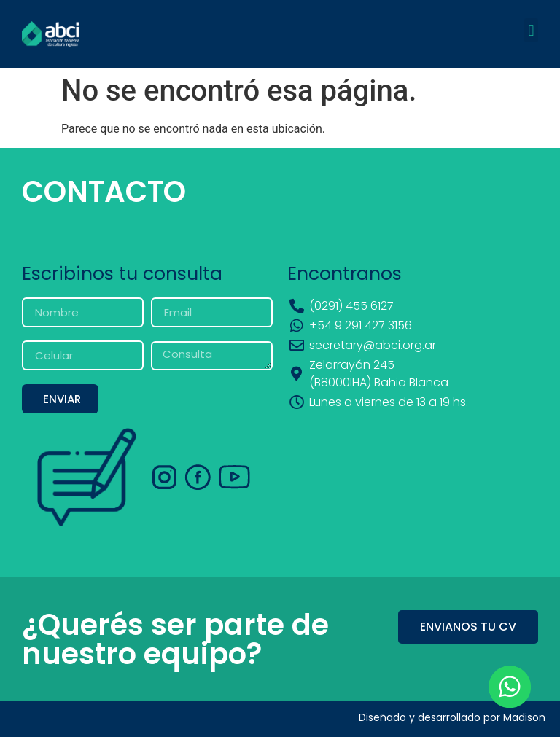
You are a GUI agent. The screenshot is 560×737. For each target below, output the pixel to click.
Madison (524, 717)
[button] (531, 30)
